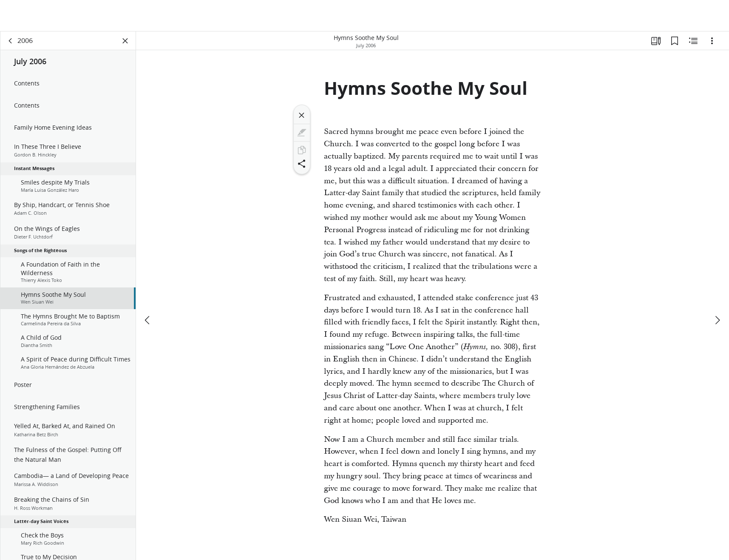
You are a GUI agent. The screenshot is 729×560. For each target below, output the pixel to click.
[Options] (712, 41)
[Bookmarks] (675, 41)
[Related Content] (693, 41)
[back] (11, 41)
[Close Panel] (125, 41)
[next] (717, 289)
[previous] (148, 289)
